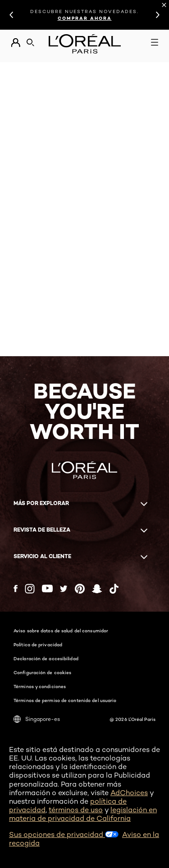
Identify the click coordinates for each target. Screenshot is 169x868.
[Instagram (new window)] (30, 589)
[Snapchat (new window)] (97, 589)
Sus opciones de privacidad (64, 834)
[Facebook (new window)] (16, 588)
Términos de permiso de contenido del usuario (65, 700)
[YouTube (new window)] (47, 588)
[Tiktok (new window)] (114, 589)
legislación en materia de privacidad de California (83, 814)
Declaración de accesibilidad (46, 658)
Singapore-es (37, 719)
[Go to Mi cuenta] (16, 43)
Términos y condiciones (40, 686)
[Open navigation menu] (155, 42)
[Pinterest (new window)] (80, 589)
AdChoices (129, 793)
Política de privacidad (38, 644)
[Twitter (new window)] (64, 589)
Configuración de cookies (42, 672)
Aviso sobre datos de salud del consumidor (61, 631)
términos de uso (76, 810)
